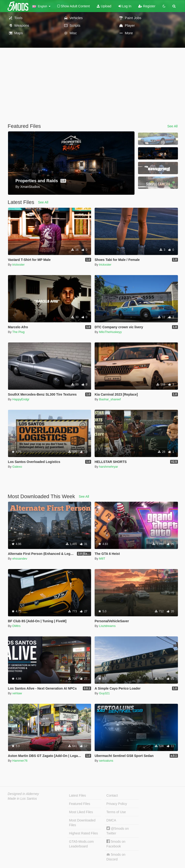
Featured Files (80, 804)
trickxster (18, 265)
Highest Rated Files (84, 833)
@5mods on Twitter (118, 831)
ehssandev (20, 559)
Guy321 (105, 693)
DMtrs (16, 626)
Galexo (17, 467)
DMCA (111, 820)
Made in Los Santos (22, 799)
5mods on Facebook (116, 844)
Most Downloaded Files (82, 823)
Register (147, 6)
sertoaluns (106, 761)
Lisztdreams (107, 626)
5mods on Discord (116, 857)
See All (172, 126)
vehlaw (17, 693)
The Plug (18, 332)
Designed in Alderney (23, 794)
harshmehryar (109, 467)
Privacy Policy (117, 804)
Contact (112, 795)
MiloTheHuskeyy (110, 332)
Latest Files (78, 795)
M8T (102, 559)
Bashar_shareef (110, 399)
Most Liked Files (81, 812)
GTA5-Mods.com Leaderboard (82, 844)
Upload (104, 6)
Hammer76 (20, 761)
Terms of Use (116, 812)
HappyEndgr (21, 399)
